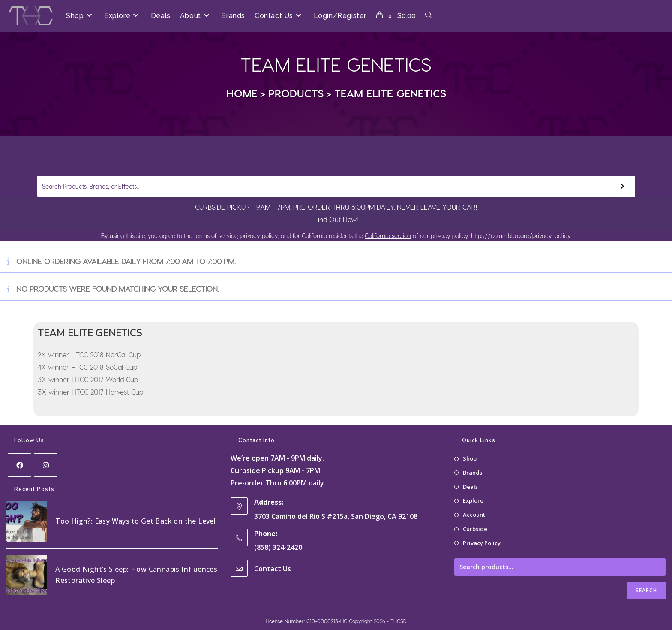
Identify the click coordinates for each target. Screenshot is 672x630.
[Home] (242, 93)
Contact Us (273, 569)
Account (474, 515)
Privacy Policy (482, 543)
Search (646, 590)
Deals (470, 487)
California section (388, 236)
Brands (472, 473)
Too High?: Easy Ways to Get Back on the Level (135, 521)
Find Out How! (336, 219)
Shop (470, 458)
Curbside (475, 529)
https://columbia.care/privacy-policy (520, 236)
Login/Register (340, 16)
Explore (473, 500)
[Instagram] (46, 465)
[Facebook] (19, 465)
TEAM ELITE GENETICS (390, 93)
